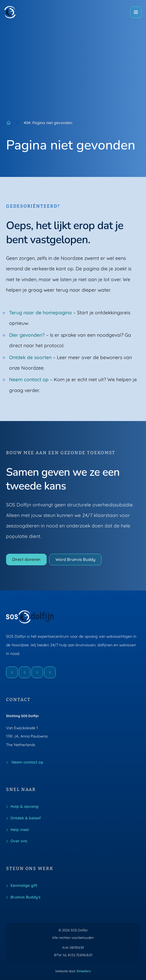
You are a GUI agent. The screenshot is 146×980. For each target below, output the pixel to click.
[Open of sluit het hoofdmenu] (136, 12)
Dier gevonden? (27, 335)
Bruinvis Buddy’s (26, 897)
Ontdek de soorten (30, 357)
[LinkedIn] (50, 672)
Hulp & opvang (24, 806)
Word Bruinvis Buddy (75, 559)
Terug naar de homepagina (40, 313)
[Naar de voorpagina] (10, 12)
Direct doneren (26, 559)
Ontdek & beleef (26, 818)
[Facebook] (12, 672)
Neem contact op (29, 379)
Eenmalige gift (24, 885)
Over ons (19, 841)
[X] (37, 672)
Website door (73, 971)
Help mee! (20, 829)
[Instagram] (25, 672)
